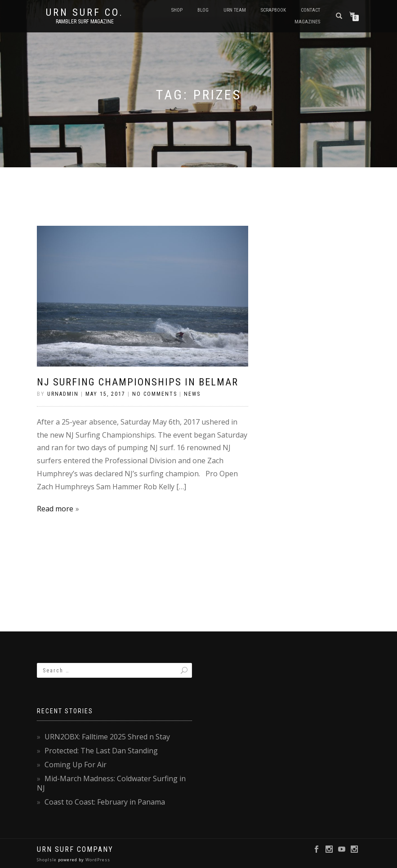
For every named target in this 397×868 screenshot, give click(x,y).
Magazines (307, 22)
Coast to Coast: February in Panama (105, 802)
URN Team (235, 10)
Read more (55, 509)
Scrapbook (273, 10)
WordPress (97, 860)
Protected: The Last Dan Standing (101, 751)
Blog (203, 10)
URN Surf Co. (85, 13)
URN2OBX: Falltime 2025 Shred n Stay (107, 737)
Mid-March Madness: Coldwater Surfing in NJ (111, 783)
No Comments (155, 394)
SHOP (177, 10)
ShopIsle (47, 860)
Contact (310, 10)
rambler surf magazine (85, 22)
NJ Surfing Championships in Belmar (138, 382)
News (192, 394)
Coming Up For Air (76, 765)
